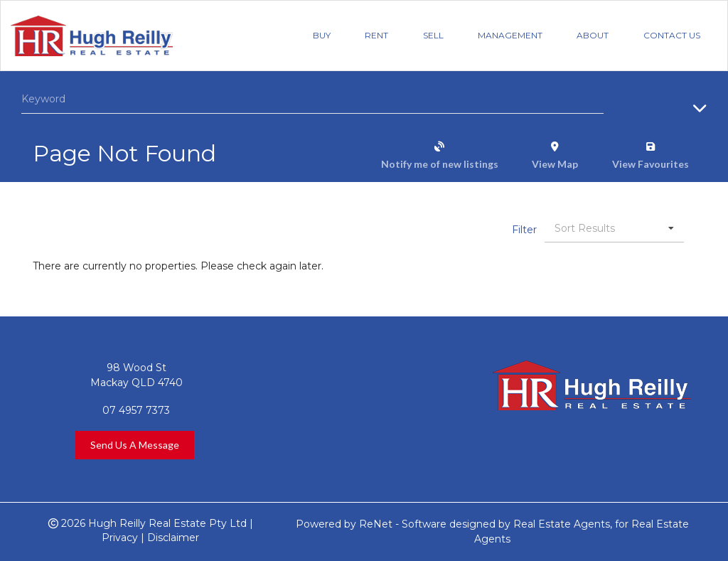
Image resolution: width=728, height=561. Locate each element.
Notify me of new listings (440, 164)
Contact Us (672, 35)
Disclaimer (173, 538)
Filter (524, 230)
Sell (433, 35)
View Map (555, 164)
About (593, 35)
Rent (376, 35)
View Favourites (651, 164)
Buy (322, 35)
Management (510, 35)
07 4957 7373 (136, 410)
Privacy (120, 538)
